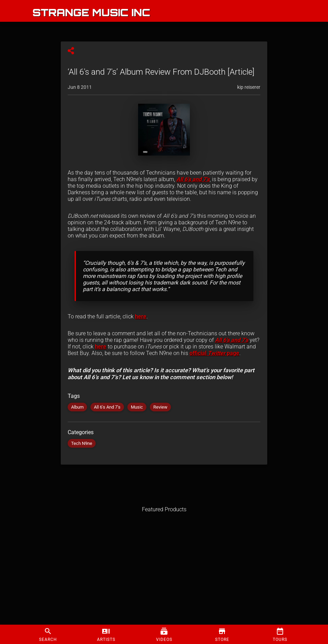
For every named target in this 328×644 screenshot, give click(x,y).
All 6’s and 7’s (193, 179)
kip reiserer (249, 87)
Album (77, 407)
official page (214, 353)
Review (160, 407)
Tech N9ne (82, 443)
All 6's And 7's (107, 407)
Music (137, 407)
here (141, 316)
